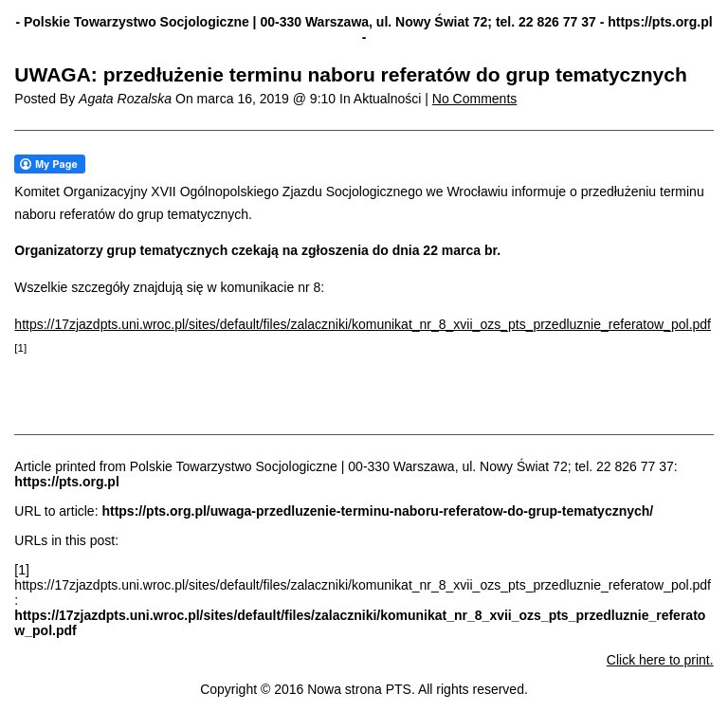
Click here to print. (660, 660)
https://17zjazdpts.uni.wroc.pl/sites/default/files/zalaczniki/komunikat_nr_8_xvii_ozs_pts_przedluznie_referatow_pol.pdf (363, 324)
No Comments (474, 99)
